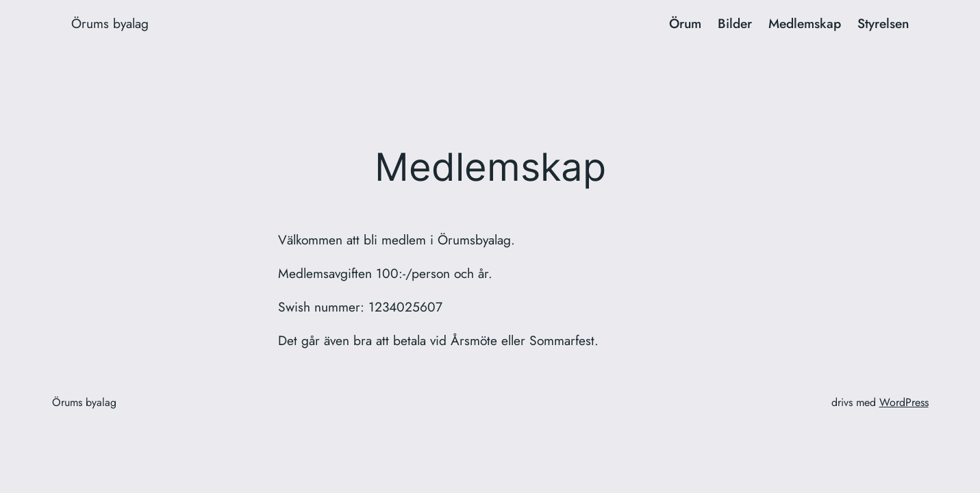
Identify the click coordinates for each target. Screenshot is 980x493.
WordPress (904, 402)
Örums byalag (110, 23)
